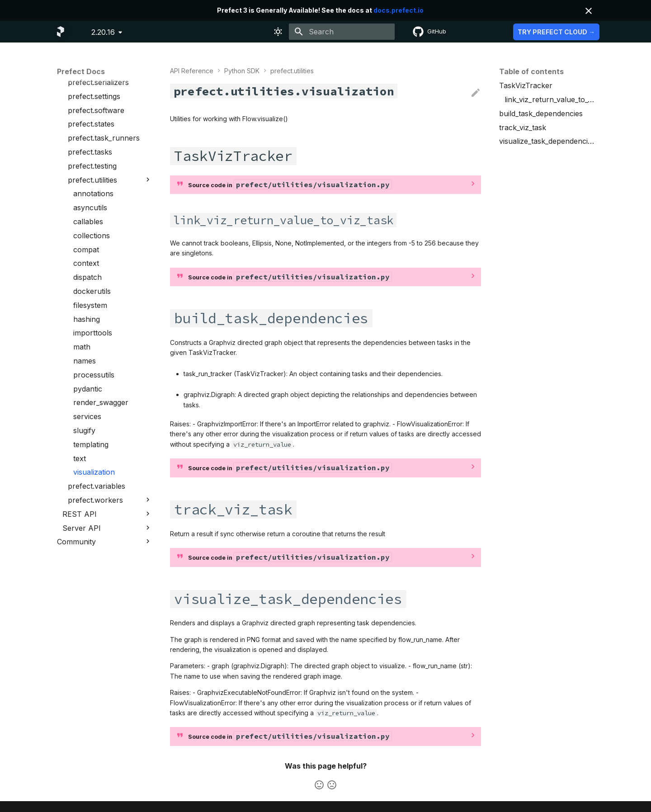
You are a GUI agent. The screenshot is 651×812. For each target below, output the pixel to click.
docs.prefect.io (399, 10)
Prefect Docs (81, 71)
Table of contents (531, 71)
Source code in (290, 184)
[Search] (342, 32)
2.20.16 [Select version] (103, 32)
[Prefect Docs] (61, 32)
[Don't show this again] (589, 11)
